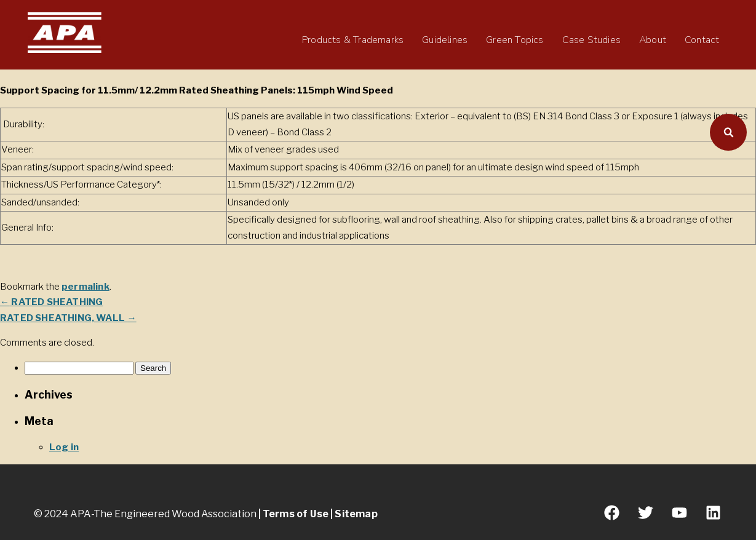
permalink (86, 287)
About (653, 40)
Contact (702, 40)
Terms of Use (296, 514)
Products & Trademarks (353, 40)
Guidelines (445, 40)
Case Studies (591, 40)
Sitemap (356, 514)
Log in (64, 447)
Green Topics (515, 40)
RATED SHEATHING (51, 302)
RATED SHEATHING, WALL (68, 318)
